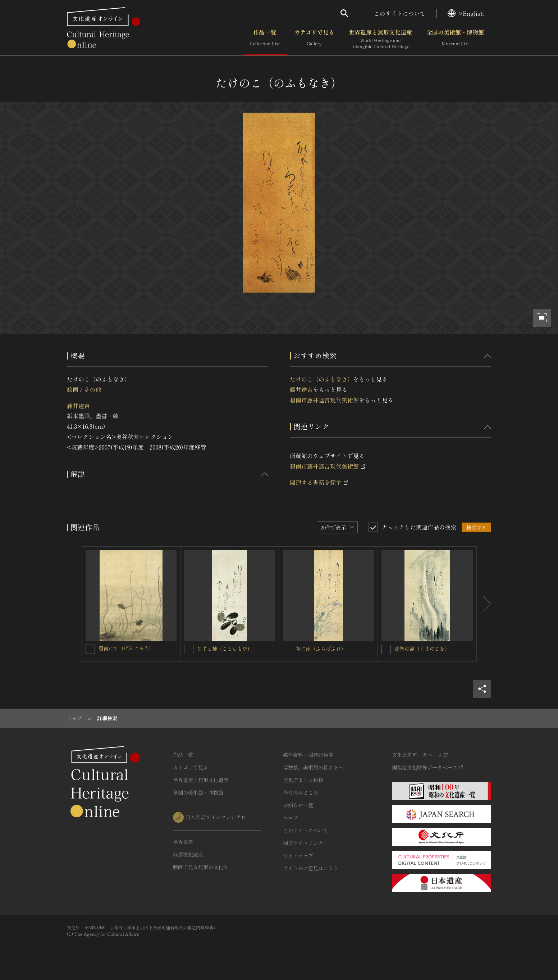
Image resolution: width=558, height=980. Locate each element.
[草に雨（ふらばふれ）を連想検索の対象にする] (288, 650)
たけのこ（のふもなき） (321, 379)
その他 (92, 389)
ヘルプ (291, 818)
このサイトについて (400, 13)
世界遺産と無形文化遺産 (380, 39)
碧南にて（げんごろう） (126, 648)
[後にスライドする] (484, 604)
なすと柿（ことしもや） (225, 649)
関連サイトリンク (303, 843)
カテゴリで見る (314, 39)
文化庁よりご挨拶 (303, 780)
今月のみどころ (301, 792)
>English (466, 13)
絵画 (73, 389)
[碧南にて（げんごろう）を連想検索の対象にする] (90, 649)
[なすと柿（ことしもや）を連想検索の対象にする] (189, 650)
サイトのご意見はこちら (311, 868)
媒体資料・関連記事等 (308, 755)
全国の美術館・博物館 (455, 39)
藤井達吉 (78, 406)
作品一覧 (265, 39)
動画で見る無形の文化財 (201, 867)
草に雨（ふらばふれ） (321, 649)
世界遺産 (183, 842)
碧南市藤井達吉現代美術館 (324, 400)
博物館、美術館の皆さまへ (313, 767)
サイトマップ (298, 855)
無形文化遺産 (188, 854)
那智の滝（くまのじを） (422, 649)
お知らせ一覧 (298, 805)
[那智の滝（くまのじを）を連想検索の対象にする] (386, 650)
